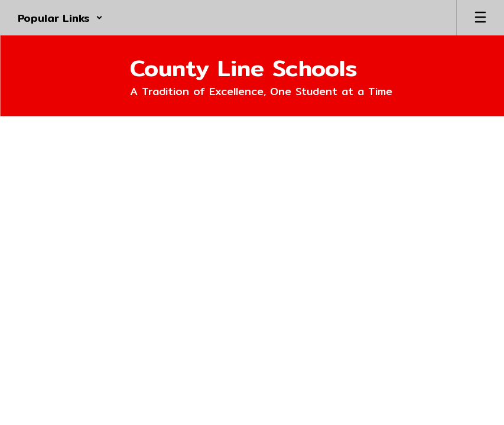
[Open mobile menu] (480, 18)
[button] (60, 18)
